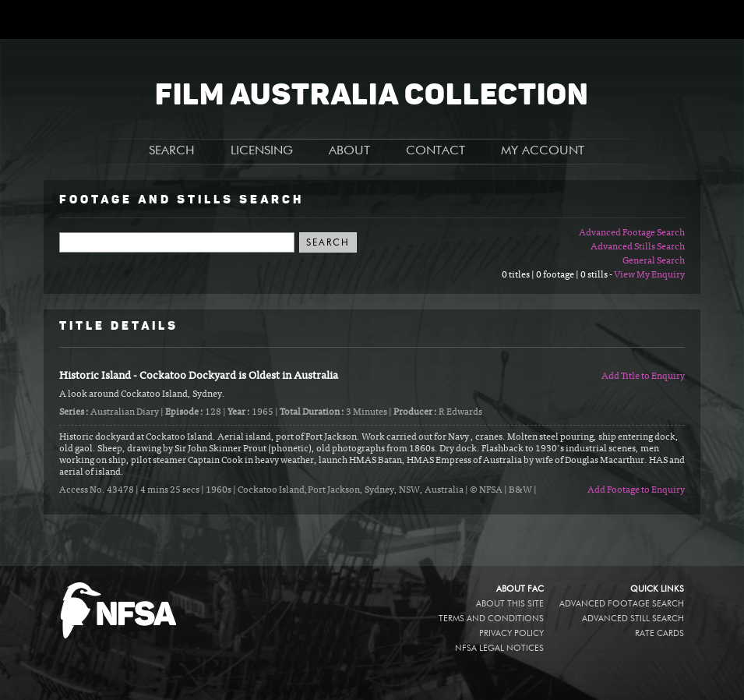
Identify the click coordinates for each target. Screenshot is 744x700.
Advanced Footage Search (632, 233)
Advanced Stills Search (638, 247)
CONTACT (435, 151)
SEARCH (172, 151)
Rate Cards (659, 633)
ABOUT (349, 151)
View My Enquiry (649, 275)
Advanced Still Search (633, 619)
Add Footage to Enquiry (636, 490)
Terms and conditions (491, 619)
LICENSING (262, 151)
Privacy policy (511, 633)
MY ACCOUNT (543, 151)
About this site (510, 604)
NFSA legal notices (499, 648)
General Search (654, 261)
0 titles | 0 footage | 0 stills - (558, 275)
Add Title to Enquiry (643, 377)
